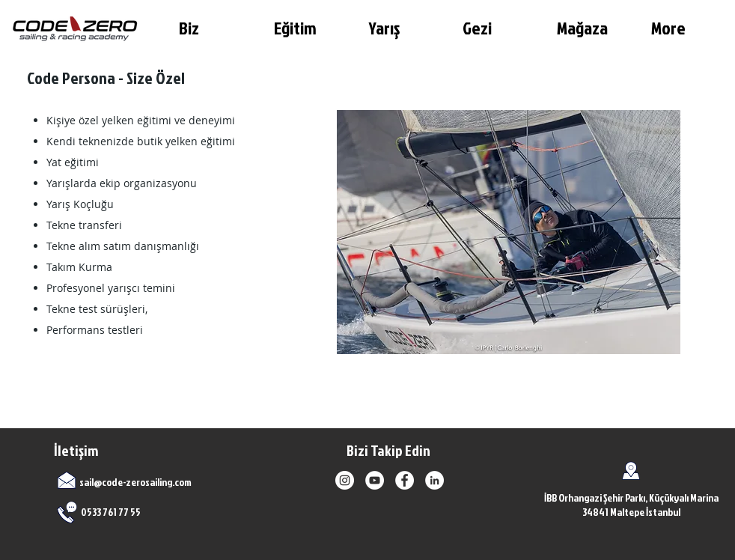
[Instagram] (345, 480)
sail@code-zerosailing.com (135, 482)
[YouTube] (375, 480)
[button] (215, 28)
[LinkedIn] (434, 480)
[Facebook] (405, 480)
